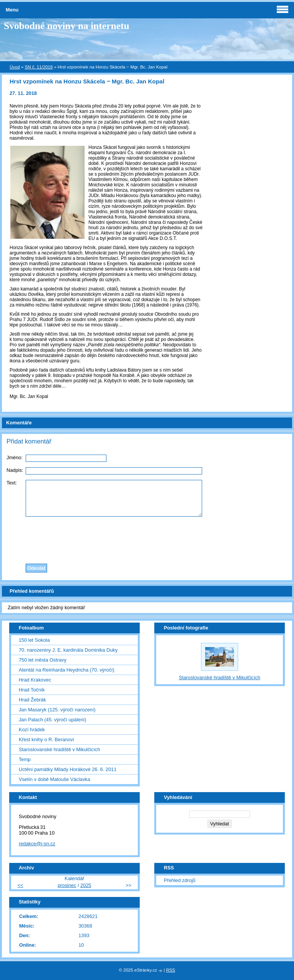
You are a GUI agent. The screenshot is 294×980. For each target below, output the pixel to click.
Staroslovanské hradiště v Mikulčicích (60, 749)
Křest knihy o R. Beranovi (46, 739)
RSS (171, 970)
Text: (12, 483)
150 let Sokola (34, 640)
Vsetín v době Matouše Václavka (54, 779)
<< (20, 885)
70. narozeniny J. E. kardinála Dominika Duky (68, 650)
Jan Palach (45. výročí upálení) (52, 720)
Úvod (15, 67)
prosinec (67, 885)
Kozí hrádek (32, 730)
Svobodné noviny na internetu (67, 26)
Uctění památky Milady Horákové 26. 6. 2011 (68, 769)
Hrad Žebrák (32, 700)
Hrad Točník (32, 690)
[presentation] (147, 538)
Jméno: (15, 457)
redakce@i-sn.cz (37, 844)
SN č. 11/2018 (39, 67)
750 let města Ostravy (42, 660)
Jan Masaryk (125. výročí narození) (57, 710)
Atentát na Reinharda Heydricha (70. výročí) (67, 670)
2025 (86, 885)
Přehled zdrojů (180, 880)
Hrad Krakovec (35, 680)
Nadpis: (15, 470)
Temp (25, 759)
